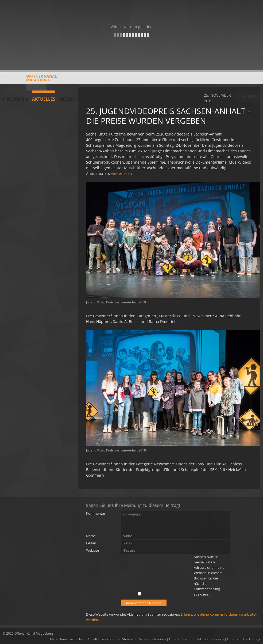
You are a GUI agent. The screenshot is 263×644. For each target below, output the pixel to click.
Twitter (43, 87)
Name (91, 536)
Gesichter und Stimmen (118, 639)
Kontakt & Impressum (208, 639)
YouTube (29, 87)
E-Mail (91, 543)
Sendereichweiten (152, 639)
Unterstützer (179, 639)
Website (92, 550)
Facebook (36, 87)
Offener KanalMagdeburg (30, 80)
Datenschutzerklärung (244, 639)
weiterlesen (122, 173)
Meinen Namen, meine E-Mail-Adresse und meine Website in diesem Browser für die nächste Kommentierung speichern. (209, 575)
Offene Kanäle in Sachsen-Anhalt (73, 639)
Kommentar (96, 513)
